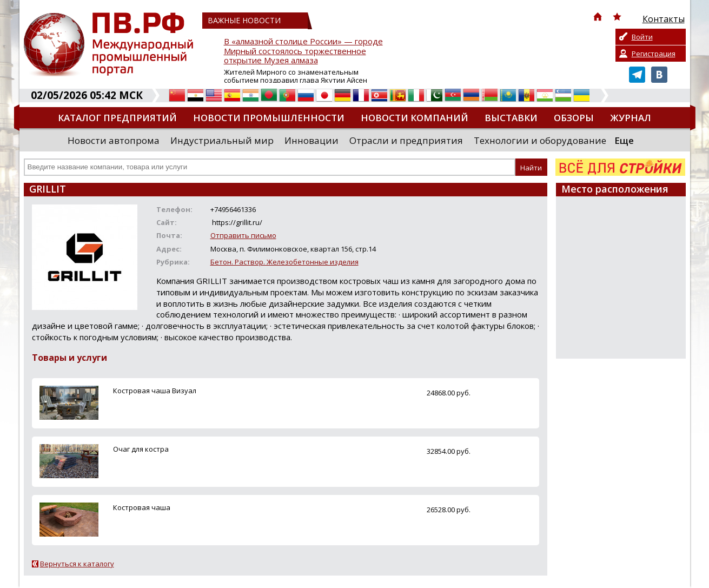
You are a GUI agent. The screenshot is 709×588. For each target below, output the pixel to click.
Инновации (312, 140)
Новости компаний (415, 118)
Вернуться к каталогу (77, 564)
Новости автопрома (114, 140)
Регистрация (654, 54)
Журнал (631, 118)
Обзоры (574, 118)
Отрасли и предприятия (406, 140)
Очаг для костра (141, 449)
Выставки (511, 118)
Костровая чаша (142, 507)
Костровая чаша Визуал (155, 391)
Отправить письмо (243, 235)
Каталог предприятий (117, 118)
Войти (642, 37)
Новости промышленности (269, 118)
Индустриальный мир (222, 140)
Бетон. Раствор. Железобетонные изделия (284, 262)
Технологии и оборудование (540, 140)
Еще (624, 140)
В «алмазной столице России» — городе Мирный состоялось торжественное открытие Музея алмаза (303, 51)
